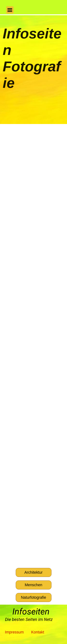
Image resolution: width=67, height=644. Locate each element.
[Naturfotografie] (34, 597)
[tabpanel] (32, 619)
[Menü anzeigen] (10, 10)
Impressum (14, 632)
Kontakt (38, 632)
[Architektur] (34, 572)
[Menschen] (34, 585)
